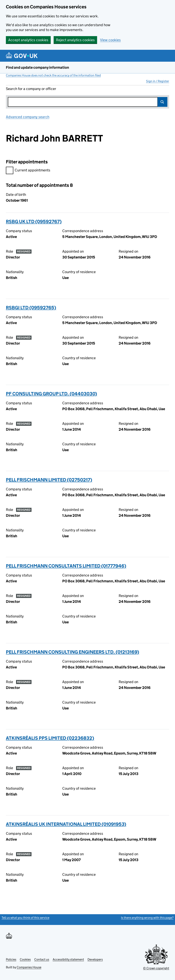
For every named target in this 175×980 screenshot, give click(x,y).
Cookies (25, 959)
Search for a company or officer (31, 89)
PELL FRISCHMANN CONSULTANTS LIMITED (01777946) (66, 566)
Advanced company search (28, 117)
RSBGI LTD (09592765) (31, 308)
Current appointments (28, 171)
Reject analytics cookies (75, 40)
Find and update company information (37, 67)
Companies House (29, 967)
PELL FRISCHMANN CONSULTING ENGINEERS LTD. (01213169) (73, 652)
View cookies (110, 40)
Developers (95, 959)
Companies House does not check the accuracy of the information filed (53, 75)
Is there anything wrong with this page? (147, 918)
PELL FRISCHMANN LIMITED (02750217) (49, 480)
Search (162, 102)
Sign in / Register (158, 81)
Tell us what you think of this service (25, 918)
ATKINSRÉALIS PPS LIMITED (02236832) (50, 738)
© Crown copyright (156, 968)
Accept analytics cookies (28, 40)
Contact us (42, 959)
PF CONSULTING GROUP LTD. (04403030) (51, 394)
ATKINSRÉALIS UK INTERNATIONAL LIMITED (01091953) (66, 824)
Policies (11, 959)
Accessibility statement (68, 959)
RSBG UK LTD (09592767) (34, 221)
